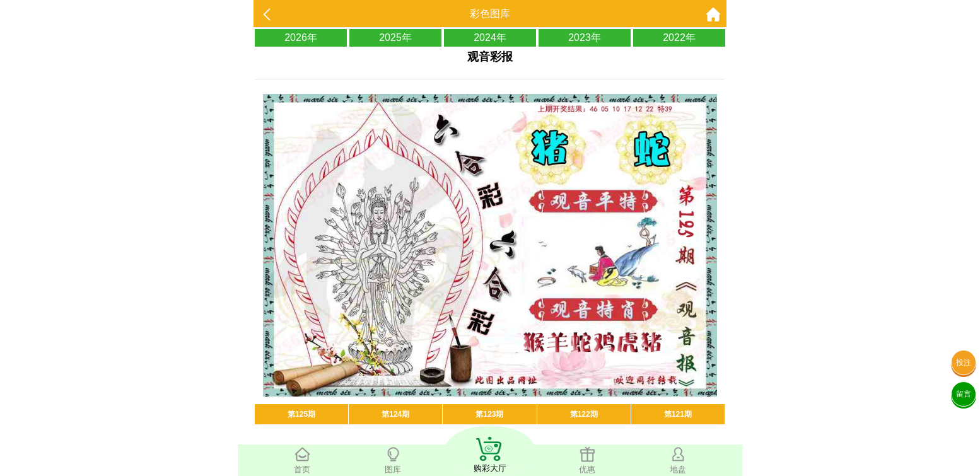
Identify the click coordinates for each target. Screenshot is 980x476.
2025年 (395, 38)
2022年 (679, 38)
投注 (964, 363)
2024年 (490, 38)
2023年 (585, 38)
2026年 (301, 38)
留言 (964, 394)
